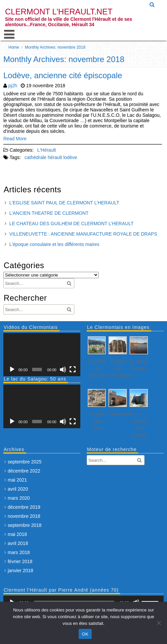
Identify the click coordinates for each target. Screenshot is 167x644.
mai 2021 (17, 480)
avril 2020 (18, 489)
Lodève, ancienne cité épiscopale (63, 75)
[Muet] (63, 369)
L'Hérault (47, 150)
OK (85, 634)
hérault (55, 157)
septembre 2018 (25, 525)
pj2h (13, 86)
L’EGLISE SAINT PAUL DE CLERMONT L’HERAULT (64, 203)
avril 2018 (18, 543)
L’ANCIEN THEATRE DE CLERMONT (49, 213)
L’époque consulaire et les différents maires (54, 244)
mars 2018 (19, 552)
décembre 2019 (24, 507)
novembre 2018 (24, 516)
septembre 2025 (25, 462)
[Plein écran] (73, 369)
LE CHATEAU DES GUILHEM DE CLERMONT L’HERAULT (71, 224)
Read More (15, 139)
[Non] (159, 623)
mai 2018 (17, 534)
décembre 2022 (24, 471)
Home (14, 47)
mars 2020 (19, 498)
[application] (42, 355)
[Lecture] (12, 369)
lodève (70, 157)
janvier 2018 (20, 571)
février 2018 (20, 561)
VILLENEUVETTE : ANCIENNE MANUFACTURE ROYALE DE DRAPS (83, 234)
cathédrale (35, 157)
